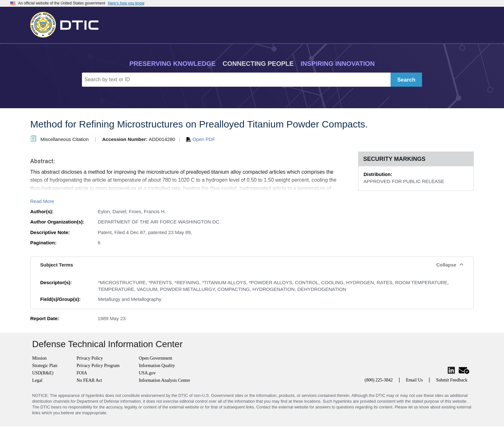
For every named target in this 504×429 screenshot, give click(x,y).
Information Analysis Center (164, 380)
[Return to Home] (67, 23)
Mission (39, 358)
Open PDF (201, 139)
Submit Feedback (452, 380)
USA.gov (147, 373)
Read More (42, 201)
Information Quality (157, 366)
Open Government (156, 358)
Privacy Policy (90, 358)
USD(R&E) (43, 373)
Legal (37, 380)
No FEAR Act (89, 380)
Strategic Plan (45, 366)
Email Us (414, 380)
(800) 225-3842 (379, 380)
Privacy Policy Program (98, 366)
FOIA (82, 373)
